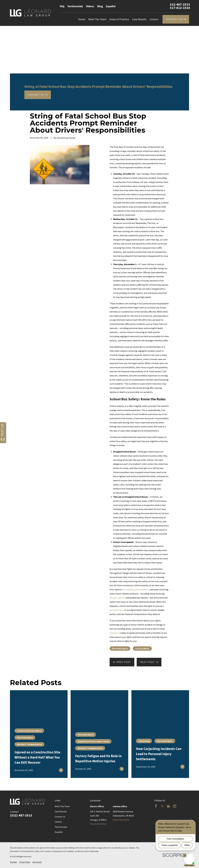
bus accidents (142, 589)
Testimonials (75, 6)
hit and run (120, 598)
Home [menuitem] (82, 19)
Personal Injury (120, 649)
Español (111, 6)
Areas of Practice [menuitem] (119, 19)
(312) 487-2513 (21, 815)
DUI (111, 598)
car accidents (128, 589)
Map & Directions (98, 824)
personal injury (117, 610)
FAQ (62, 6)
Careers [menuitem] (154, 19)
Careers (58, 822)
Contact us (115, 633)
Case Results (61, 811)
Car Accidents (142, 649)
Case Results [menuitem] (139, 19)
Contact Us (60, 817)
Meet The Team (62, 806)
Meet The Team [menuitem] (97, 19)
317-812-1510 (180, 8)
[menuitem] (13, 862)
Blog (100, 6)
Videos (90, 6)
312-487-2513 (180, 4)
